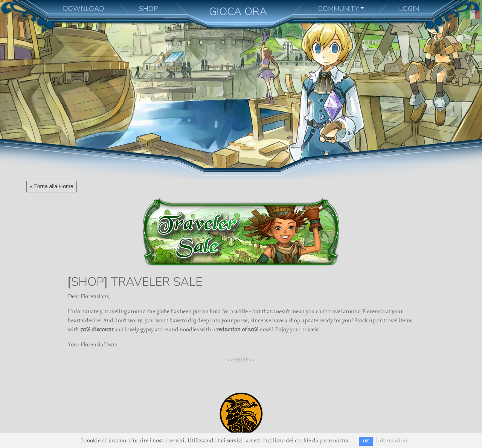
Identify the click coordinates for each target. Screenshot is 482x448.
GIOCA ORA (238, 11)
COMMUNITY (339, 9)
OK (366, 441)
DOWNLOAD (83, 9)
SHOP (148, 9)
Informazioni (392, 440)
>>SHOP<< (241, 360)
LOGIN (409, 9)
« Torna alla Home (52, 186)
